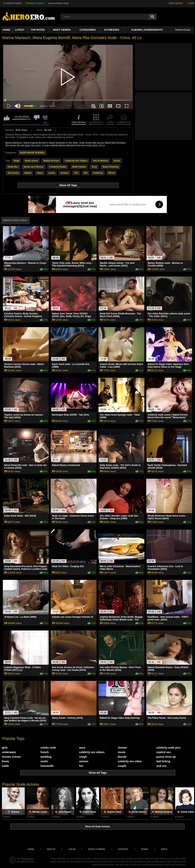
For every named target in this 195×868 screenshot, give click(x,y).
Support (123, 849)
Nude (17, 161)
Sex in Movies (100, 161)
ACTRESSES (111, 30)
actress (64, 173)
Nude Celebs (79, 167)
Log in (72, 849)
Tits (76, 173)
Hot (86, 173)
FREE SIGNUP (176, 3)
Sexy (94, 167)
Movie (112, 173)
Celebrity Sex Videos (76, 161)
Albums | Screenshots (147, 30)
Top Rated (38, 30)
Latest (20, 30)
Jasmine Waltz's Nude (58, 3)
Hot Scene (13, 173)
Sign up (51, 849)
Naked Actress (51, 161)
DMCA (164, 849)
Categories (88, 30)
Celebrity (98, 173)
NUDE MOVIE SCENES (32, 153)
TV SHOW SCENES (12, 3)
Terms (145, 849)
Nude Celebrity (111, 167)
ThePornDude (183, 30)
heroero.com (28, 858)
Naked (28, 173)
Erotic (117, 161)
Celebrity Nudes (58, 167)
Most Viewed (62, 30)
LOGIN (191, 3)
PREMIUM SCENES (35, 3)
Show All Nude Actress (97, 827)
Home (7, 30)
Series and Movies (34, 167)
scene (52, 173)
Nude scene (31, 161)
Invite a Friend (97, 849)
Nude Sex (13, 167)
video (40, 173)
